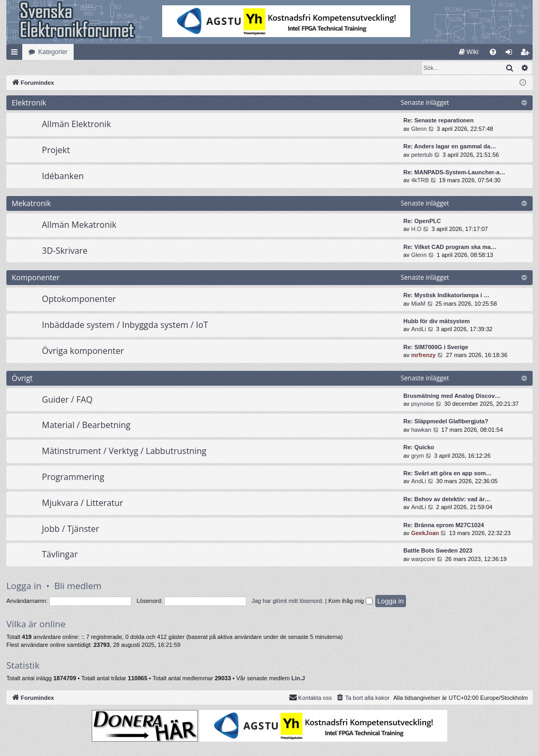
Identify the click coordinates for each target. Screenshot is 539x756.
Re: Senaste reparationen (439, 121)
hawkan (421, 430)
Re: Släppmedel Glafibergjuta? (446, 422)
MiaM (418, 304)
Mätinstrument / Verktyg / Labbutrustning (124, 451)
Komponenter (36, 278)
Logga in (24, 586)
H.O (417, 229)
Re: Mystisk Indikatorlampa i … (447, 296)
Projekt (56, 150)
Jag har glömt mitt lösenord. (288, 601)
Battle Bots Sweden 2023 (438, 551)
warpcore (423, 559)
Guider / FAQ (67, 400)
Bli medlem (78, 586)
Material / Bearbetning (86, 425)
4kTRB (420, 181)
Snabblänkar (16, 54)
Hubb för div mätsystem (436, 322)
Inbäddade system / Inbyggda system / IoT (125, 325)
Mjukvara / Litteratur (82, 503)
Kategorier (53, 52)
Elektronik (29, 103)
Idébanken (63, 176)
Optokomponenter (79, 299)
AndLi (419, 330)
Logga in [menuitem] (511, 54)
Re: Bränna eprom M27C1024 (444, 526)
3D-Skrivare (65, 251)
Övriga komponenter (83, 351)
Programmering (73, 477)
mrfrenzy (423, 355)
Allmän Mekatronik (79, 225)
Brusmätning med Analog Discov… (452, 396)
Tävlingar (60, 555)
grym (418, 456)
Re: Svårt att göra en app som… (448, 474)
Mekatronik (31, 204)
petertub (422, 155)
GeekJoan (425, 533)
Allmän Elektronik (76, 124)
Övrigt (22, 379)
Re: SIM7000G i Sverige (436, 348)
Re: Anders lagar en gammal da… (450, 147)
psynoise (423, 404)
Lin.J (298, 679)
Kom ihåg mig (350, 601)
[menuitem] (469, 52)
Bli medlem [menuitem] (527, 54)
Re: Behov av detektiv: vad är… (447, 500)
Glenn (419, 129)
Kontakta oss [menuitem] (311, 698)
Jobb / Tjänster (70, 529)
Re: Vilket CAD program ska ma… (450, 247)
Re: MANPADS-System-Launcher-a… (454, 173)
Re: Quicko (419, 448)
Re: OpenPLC (422, 221)
